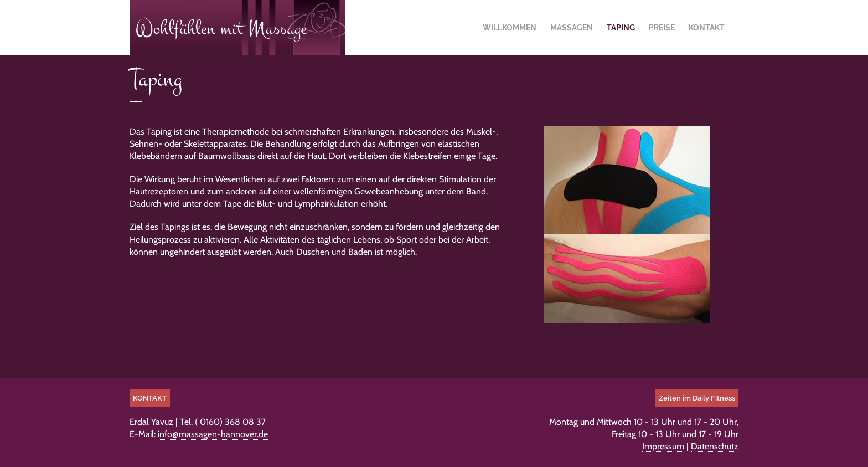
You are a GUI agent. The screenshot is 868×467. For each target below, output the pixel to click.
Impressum (663, 446)
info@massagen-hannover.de (213, 434)
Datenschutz (715, 446)
